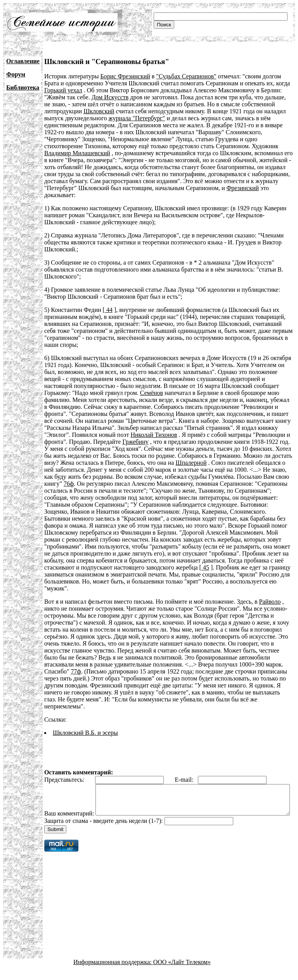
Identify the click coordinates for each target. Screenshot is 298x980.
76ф (69, 484)
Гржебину (135, 442)
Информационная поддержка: (113, 973)
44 (109, 310)
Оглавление (23, 61)
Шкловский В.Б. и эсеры (85, 733)
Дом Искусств (110, 97)
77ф (76, 671)
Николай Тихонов (154, 435)
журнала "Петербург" (137, 118)
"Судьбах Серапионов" (186, 76)
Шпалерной (191, 463)
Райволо (270, 602)
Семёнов (152, 393)
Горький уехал (63, 90)
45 (205, 567)
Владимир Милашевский (77, 153)
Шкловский (99, 111)
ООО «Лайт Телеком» (182, 973)
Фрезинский (243, 188)
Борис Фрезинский (125, 76)
